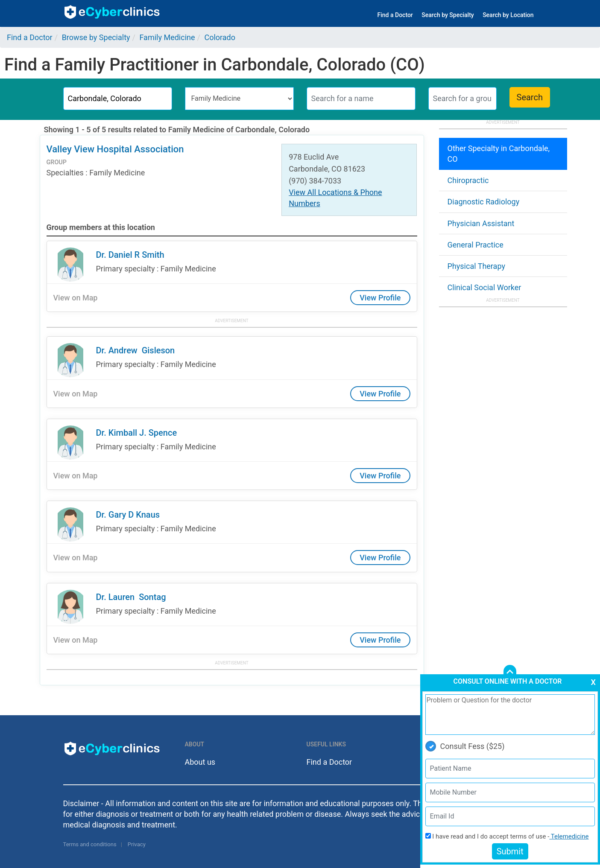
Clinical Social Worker (484, 287)
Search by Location (508, 15)
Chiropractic (468, 180)
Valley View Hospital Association (115, 149)
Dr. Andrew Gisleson (136, 350)
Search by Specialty (448, 15)
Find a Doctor (395, 15)
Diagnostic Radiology (484, 202)
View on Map (76, 298)
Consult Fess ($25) (465, 746)
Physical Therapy (476, 266)
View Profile (380, 298)
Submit (510, 851)
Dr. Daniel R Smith (130, 255)
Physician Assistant (481, 223)
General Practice (476, 245)
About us (200, 762)
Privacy (137, 844)
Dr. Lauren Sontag (131, 597)
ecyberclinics (113, 12)
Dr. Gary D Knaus (128, 515)
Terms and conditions (90, 844)
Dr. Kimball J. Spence (137, 433)
